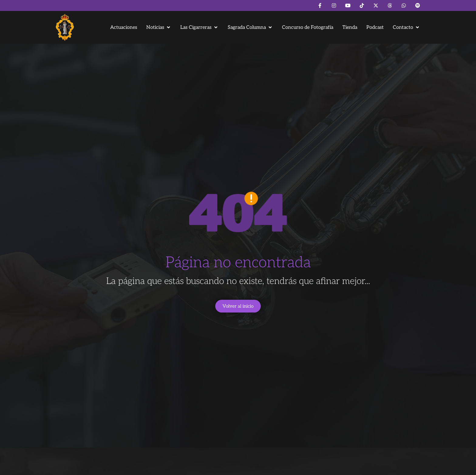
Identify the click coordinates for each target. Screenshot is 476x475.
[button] (159, 27)
